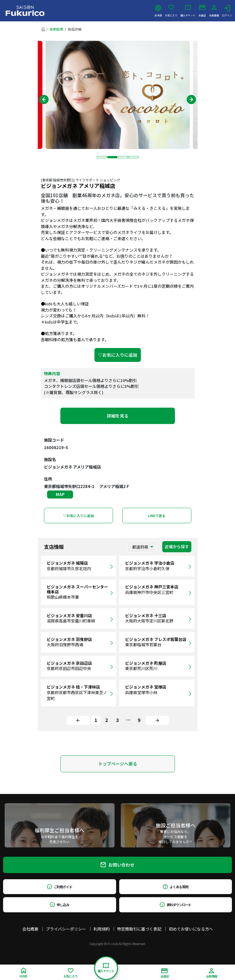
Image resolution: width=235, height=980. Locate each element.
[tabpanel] (118, 95)
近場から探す (177, 547)
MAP (60, 494)
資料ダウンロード (175, 905)
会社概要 (30, 929)
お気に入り (171, 11)
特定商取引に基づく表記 (139, 929)
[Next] (157, 720)
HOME (23, 973)
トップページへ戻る (118, 764)
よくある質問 (175, 887)
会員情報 (214, 11)
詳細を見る (118, 416)
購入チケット (188, 11)
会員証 (202, 11)
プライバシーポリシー (66, 929)
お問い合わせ (117, 865)
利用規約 (102, 929)
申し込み (59, 905)
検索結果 (56, 29)
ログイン (227, 11)
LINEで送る (157, 515)
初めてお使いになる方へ (191, 929)
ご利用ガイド (60, 887)
